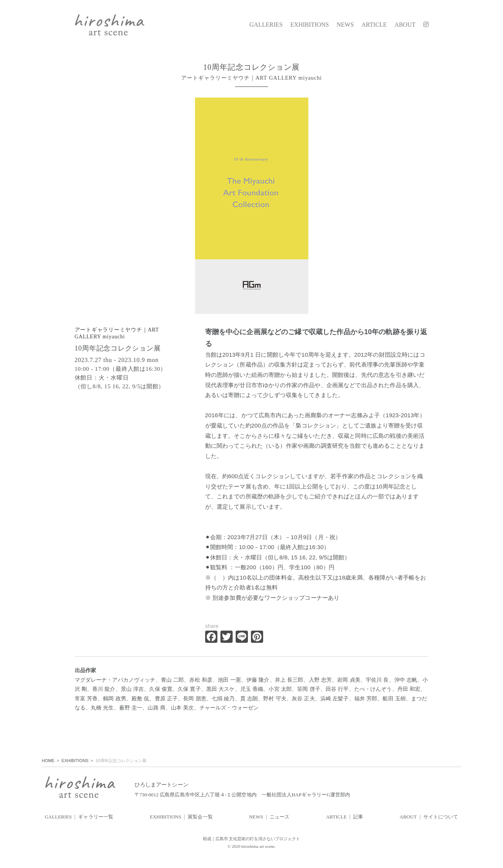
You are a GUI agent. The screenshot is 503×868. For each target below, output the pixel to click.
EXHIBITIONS (309, 25)
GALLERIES (266, 25)
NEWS (345, 25)
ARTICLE (374, 25)
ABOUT (405, 25)
